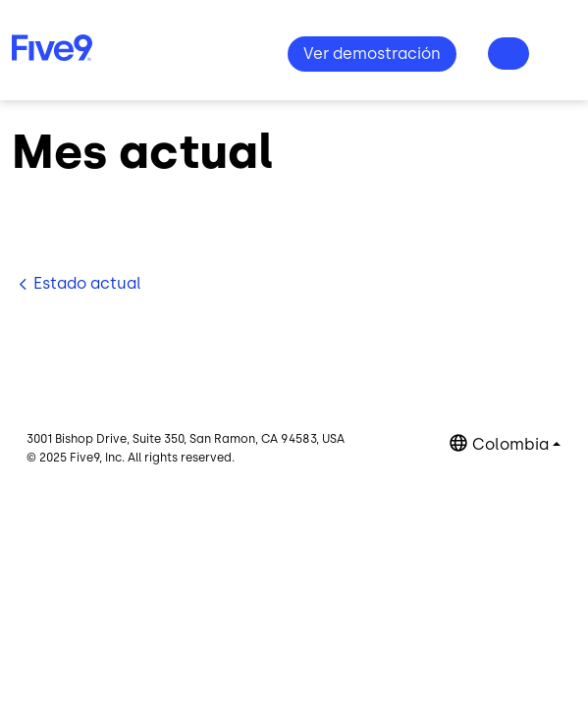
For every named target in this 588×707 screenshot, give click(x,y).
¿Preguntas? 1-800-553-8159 (508, 54)
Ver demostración (372, 54)
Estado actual (87, 283)
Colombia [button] (510, 444)
